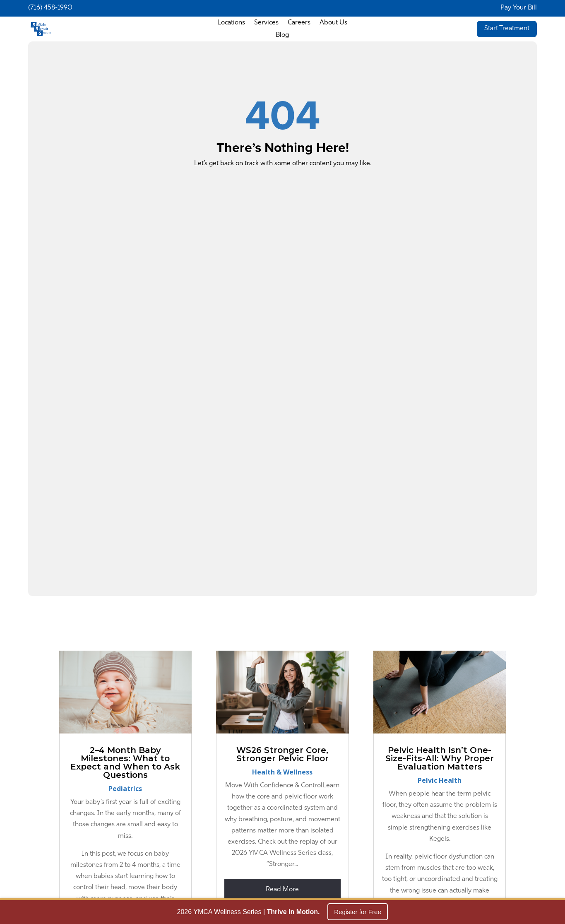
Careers (299, 23)
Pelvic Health (440, 780)
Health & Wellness (282, 772)
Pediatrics (125, 789)
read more (282, 890)
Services (266, 23)
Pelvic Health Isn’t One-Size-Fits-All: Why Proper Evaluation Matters (440, 758)
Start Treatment (507, 29)
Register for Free (358, 913)
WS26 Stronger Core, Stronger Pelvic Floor (282, 754)
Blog (282, 35)
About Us (333, 23)
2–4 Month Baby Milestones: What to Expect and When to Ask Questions (125, 762)
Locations (231, 23)
